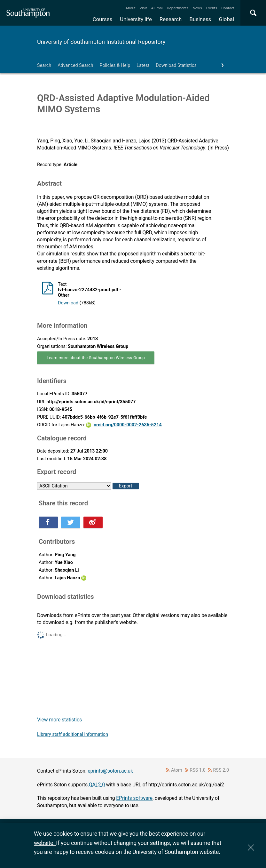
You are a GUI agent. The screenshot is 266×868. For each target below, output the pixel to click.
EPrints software (134, 798)
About (131, 8)
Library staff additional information (73, 734)
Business (200, 19)
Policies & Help (115, 65)
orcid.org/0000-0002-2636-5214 (128, 425)
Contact (228, 8)
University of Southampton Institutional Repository (101, 42)
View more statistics (59, 720)
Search (44, 65)
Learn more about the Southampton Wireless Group (96, 358)
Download (68, 303)
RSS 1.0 (198, 770)
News (197, 8)
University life (136, 19)
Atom (177, 770)
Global (226, 19)
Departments (178, 8)
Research (171, 19)
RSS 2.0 (221, 770)
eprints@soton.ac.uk (110, 771)
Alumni (157, 8)
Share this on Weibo (93, 522)
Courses (102, 19)
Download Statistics (176, 65)
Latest (143, 65)
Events (212, 8)
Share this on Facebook (48, 522)
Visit (143, 8)
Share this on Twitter (71, 522)
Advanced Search (75, 65)
